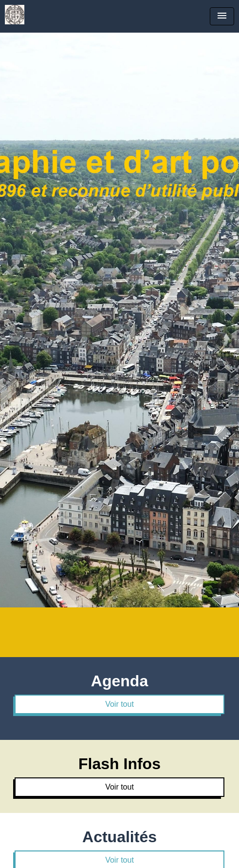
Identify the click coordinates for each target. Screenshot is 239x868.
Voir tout (119, 704)
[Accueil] (15, 15)
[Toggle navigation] (222, 16)
